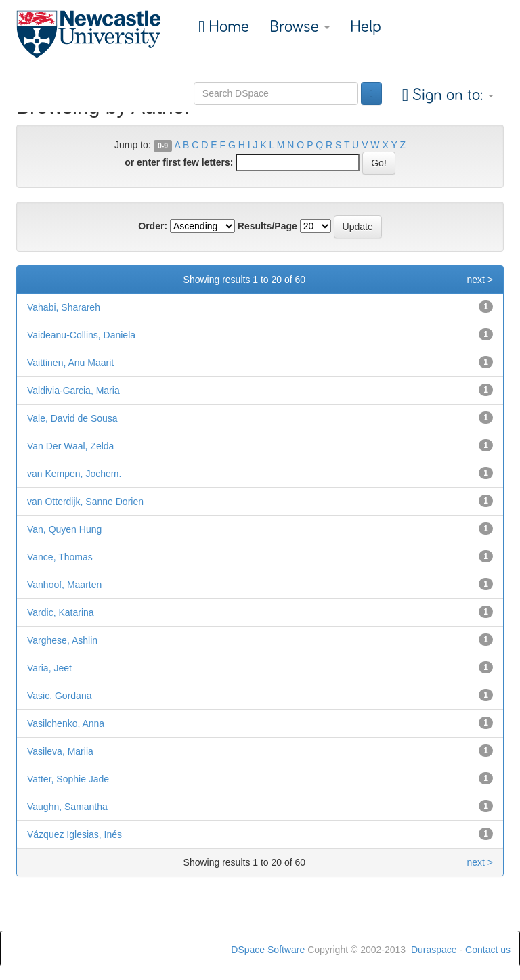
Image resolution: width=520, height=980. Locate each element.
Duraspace (434, 950)
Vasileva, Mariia (60, 751)
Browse (300, 27)
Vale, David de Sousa (72, 418)
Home (227, 27)
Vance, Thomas (60, 557)
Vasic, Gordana (59, 696)
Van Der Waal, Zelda (70, 446)
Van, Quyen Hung (64, 529)
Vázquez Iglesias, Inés (74, 834)
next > (480, 280)
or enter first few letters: (179, 162)
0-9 (163, 146)
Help (366, 27)
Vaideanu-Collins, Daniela (81, 335)
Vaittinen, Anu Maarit (70, 363)
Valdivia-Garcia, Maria (73, 391)
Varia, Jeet (49, 668)
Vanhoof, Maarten (64, 585)
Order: (153, 226)
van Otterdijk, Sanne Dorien (85, 502)
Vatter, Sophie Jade (68, 779)
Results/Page (267, 226)
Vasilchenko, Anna (66, 723)
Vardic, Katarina (61, 612)
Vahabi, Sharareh (64, 307)
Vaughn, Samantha (67, 807)
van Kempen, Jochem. (74, 474)
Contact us (488, 950)
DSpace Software (268, 950)
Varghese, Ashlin (62, 640)
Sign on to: (451, 95)
